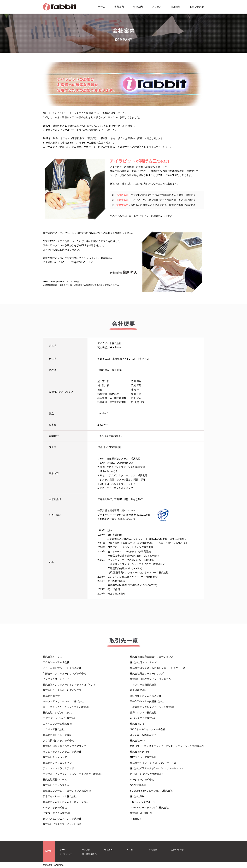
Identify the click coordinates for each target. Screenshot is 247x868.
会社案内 (138, 7)
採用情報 (176, 7)
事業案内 (119, 7)
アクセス (157, 7)
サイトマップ (66, 854)
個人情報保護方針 (90, 854)
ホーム (102, 7)
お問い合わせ (197, 7)
